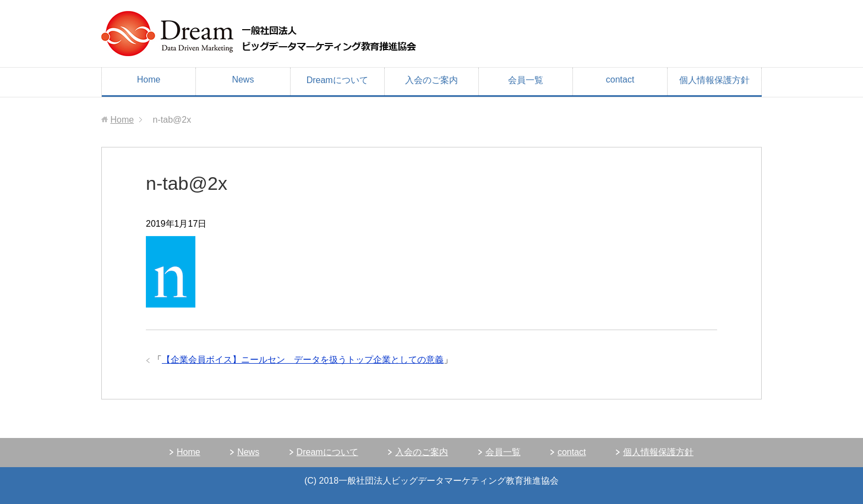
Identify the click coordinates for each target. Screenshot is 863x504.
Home (149, 80)
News (243, 80)
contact (620, 80)
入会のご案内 (431, 80)
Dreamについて (337, 80)
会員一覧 (526, 80)
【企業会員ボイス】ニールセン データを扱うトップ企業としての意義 (303, 360)
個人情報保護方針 (714, 80)
